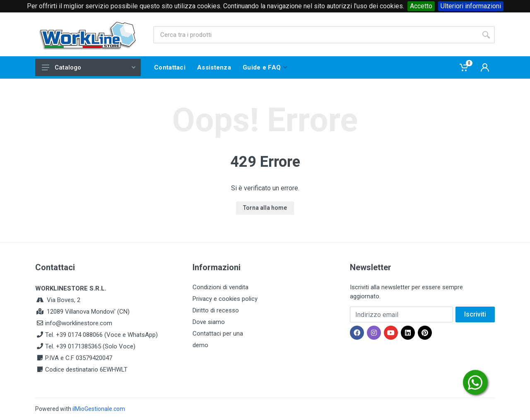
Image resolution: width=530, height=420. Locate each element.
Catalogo (89, 67)
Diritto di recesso (216, 310)
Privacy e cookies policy (225, 299)
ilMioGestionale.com (99, 409)
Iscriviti (475, 314)
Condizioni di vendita (220, 287)
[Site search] (315, 35)
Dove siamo (209, 322)
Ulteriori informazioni (471, 6)
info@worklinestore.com (79, 323)
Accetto (421, 6)
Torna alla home (265, 208)
